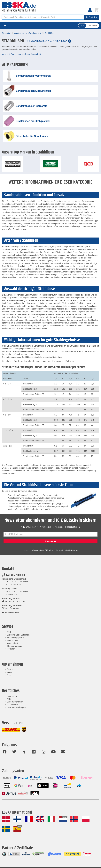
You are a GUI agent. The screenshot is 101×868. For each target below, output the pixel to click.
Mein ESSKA (13, 640)
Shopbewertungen (15, 646)
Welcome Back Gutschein (18, 635)
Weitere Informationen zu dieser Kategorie (22, 54)
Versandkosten (14, 643)
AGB (9, 699)
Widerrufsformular (15, 702)
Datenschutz (12, 705)
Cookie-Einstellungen (16, 707)
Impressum (12, 696)
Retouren (11, 649)
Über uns (11, 670)
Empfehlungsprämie (16, 638)
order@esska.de (11, 608)
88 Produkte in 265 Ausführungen (49, 41)
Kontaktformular (11, 612)
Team (9, 672)
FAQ (9, 632)
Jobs (9, 675)
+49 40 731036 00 (13, 575)
